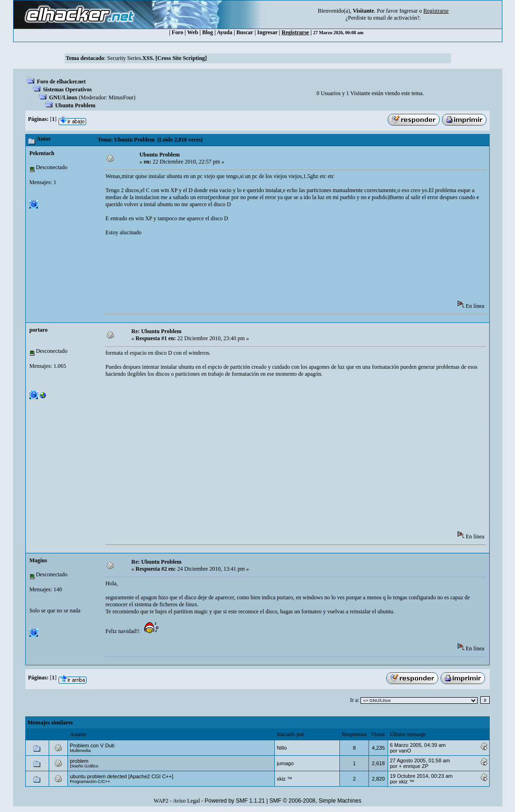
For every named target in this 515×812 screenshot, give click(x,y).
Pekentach (42, 153)
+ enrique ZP (414, 766)
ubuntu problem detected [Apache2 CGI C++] (121, 776)
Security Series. (157, 58)
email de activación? (396, 18)
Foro (177, 32)
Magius (38, 560)
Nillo (282, 748)
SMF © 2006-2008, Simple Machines (316, 801)
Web (193, 32)
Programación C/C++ (90, 782)
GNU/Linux (63, 97)
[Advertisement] (276, 271)
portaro (39, 330)
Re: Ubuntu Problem (157, 331)
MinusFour (121, 97)
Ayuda (224, 32)
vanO (405, 751)
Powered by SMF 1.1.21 (235, 801)
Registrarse (296, 32)
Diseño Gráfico (84, 766)
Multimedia (80, 751)
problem (79, 761)
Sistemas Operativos (67, 89)
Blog (208, 32)
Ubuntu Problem (75, 105)
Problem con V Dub (92, 745)
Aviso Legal (186, 801)
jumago (285, 763)
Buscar (245, 32)
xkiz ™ (284, 779)
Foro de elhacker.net (61, 82)
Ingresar (408, 11)
